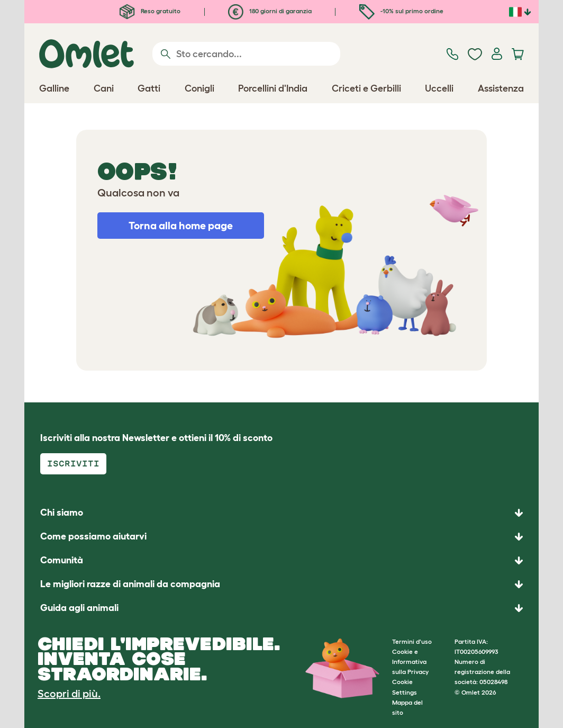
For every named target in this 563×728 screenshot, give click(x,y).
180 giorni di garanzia (270, 11)
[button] (281, 608)
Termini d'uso (412, 641)
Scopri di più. (69, 694)
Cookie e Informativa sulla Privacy (410, 662)
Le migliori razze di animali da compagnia (130, 584)
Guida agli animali (79, 608)
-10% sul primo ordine (401, 11)
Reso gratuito (150, 11)
